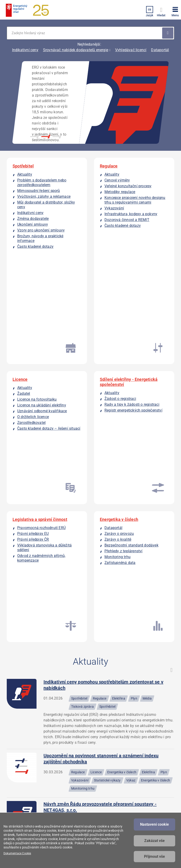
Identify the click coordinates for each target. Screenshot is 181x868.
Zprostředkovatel (31, 320)
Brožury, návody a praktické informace (34, 238)
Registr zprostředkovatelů (139, 792)
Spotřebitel (23, 166)
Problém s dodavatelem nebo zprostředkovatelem (42, 183)
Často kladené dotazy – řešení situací (37, 328)
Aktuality (25, 174)
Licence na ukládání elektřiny (42, 303)
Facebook (13, 811)
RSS (171, 448)
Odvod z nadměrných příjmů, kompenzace (35, 400)
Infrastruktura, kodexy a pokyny (131, 214)
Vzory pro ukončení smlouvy (41, 230)
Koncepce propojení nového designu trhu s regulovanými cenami (135, 200)
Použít (168, 33)
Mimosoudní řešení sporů (39, 191)
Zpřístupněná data (120, 404)
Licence (20, 277)
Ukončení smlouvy (33, 224)
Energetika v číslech (119, 361)
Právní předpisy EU (33, 375)
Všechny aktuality (90, 695)
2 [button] (46, 137)
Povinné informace (101, 769)
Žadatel (24, 291)
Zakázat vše (154, 841)
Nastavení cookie (154, 824)
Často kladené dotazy (35, 246)
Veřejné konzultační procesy (128, 186)
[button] (175, 11)
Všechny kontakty (61, 802)
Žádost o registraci (120, 296)
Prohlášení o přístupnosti (95, 779)
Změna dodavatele (33, 219)
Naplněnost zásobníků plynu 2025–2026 (86, 656)
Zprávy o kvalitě (118, 381)
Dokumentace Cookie (17, 853)
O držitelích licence (33, 314)
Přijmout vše (154, 856)
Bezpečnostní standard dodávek (131, 387)
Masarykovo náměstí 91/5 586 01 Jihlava (19, 760)
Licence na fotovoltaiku (37, 297)
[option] (90, 102)
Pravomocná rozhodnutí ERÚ (41, 370)
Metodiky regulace (120, 192)
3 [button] (57, 137)
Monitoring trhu (117, 399)
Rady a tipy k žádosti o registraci (132, 302)
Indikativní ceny (25, 50)
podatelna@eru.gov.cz (64, 769)
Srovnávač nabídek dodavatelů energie (76, 50)
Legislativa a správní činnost (40, 361)
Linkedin (26, 811)
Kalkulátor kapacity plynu (136, 762)
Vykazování (114, 208)
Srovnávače (134, 802)
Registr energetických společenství (133, 308)
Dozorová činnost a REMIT (127, 220)
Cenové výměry (117, 180)
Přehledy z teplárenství (124, 393)
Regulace (109, 166)
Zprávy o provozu (119, 375)
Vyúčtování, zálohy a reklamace (44, 196)
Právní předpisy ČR (33, 381)
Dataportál (160, 50)
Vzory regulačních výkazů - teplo (78, 619)
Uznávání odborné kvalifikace (42, 309)
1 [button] (35, 137)
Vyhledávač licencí (131, 50)
